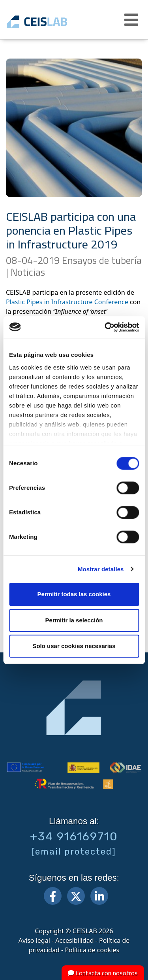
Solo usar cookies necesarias (74, 646)
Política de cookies (92, 950)
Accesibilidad (74, 940)
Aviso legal (34, 940)
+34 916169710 (74, 836)
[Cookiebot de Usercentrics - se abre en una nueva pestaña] (105, 327)
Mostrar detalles (101, 569)
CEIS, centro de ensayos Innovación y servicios (48, 22)
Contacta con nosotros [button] (103, 973)
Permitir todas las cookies (74, 594)
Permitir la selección (74, 620)
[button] (132, 20)
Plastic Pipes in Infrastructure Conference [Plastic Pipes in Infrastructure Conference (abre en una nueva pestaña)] (67, 302)
